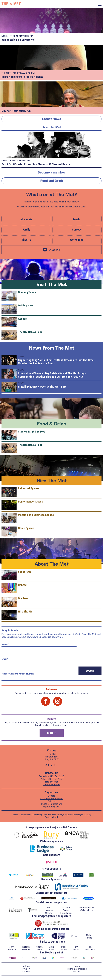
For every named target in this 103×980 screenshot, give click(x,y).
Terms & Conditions (77, 969)
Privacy (26, 969)
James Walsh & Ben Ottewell (18, 40)
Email (5, 659)
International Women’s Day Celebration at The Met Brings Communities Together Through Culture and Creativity (52, 375)
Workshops (77, 240)
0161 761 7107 (55, 779)
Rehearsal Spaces (29, 488)
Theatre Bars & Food (30, 332)
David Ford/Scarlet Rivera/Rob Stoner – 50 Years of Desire (36, 164)
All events (26, 219)
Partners (26, 966)
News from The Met (52, 348)
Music (77, 219)
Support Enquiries (51, 807)
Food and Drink (52, 181)
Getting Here (26, 305)
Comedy (77, 230)
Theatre (26, 240)
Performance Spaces (30, 502)
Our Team (24, 598)
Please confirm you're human (18, 674)
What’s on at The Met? (52, 194)
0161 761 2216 (57, 776)
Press (77, 966)
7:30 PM (30, 73)
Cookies (26, 972)
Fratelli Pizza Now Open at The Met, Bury (42, 387)
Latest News (52, 119)
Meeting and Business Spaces (36, 515)
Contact (23, 585)
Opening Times (27, 292)
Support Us (25, 572)
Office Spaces (26, 528)
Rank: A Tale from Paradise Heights (22, 77)
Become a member (51, 172)
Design (48, 817)
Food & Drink (52, 424)
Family (26, 230)
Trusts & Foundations (52, 804)
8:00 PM (29, 36)
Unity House (89, 936)
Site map (77, 972)
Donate (52, 733)
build (56, 817)
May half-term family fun (16, 111)
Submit (90, 671)
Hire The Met (52, 127)
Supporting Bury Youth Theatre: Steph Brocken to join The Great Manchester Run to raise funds (56, 362)
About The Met (52, 564)
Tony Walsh (76, 948)
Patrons (52, 801)
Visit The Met (52, 284)
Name (5, 644)
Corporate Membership (52, 799)
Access (22, 319)
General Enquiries (51, 784)
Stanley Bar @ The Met (31, 432)
